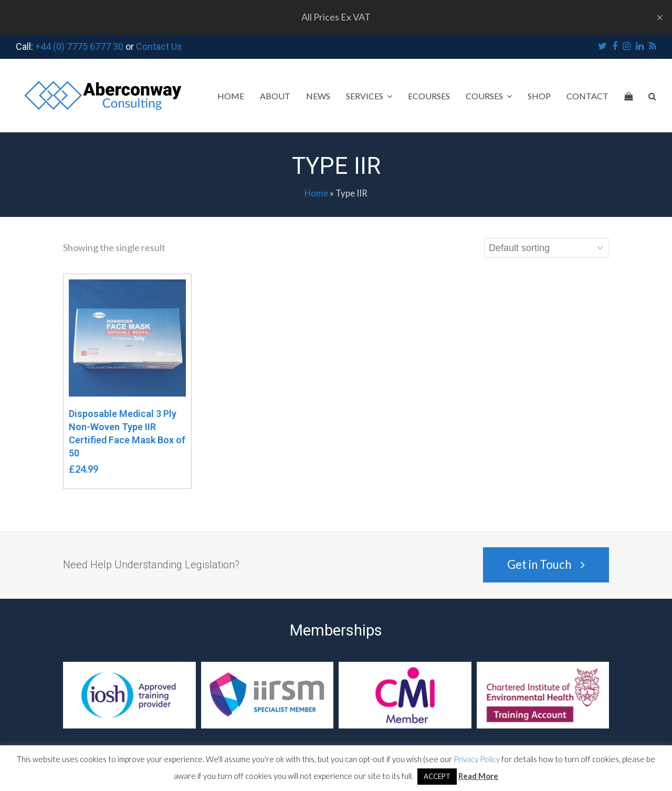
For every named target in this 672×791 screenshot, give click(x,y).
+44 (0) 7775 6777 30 (79, 46)
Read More (478, 776)
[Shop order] (547, 248)
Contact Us (159, 46)
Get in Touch (546, 564)
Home (316, 193)
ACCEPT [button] (437, 776)
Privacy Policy (477, 759)
